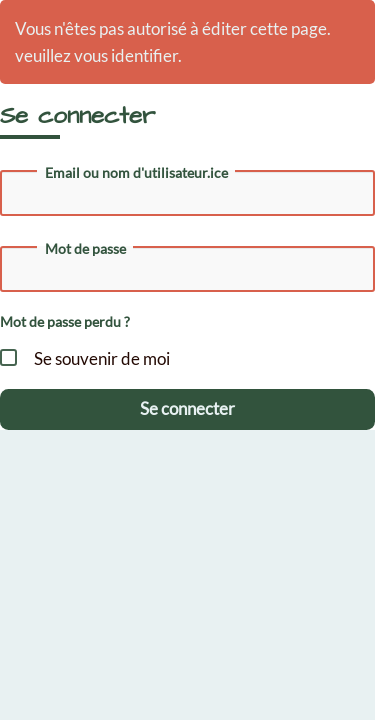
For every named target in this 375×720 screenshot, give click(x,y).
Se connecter (187, 408)
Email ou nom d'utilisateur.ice (136, 173)
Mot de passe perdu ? (65, 321)
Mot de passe (85, 249)
